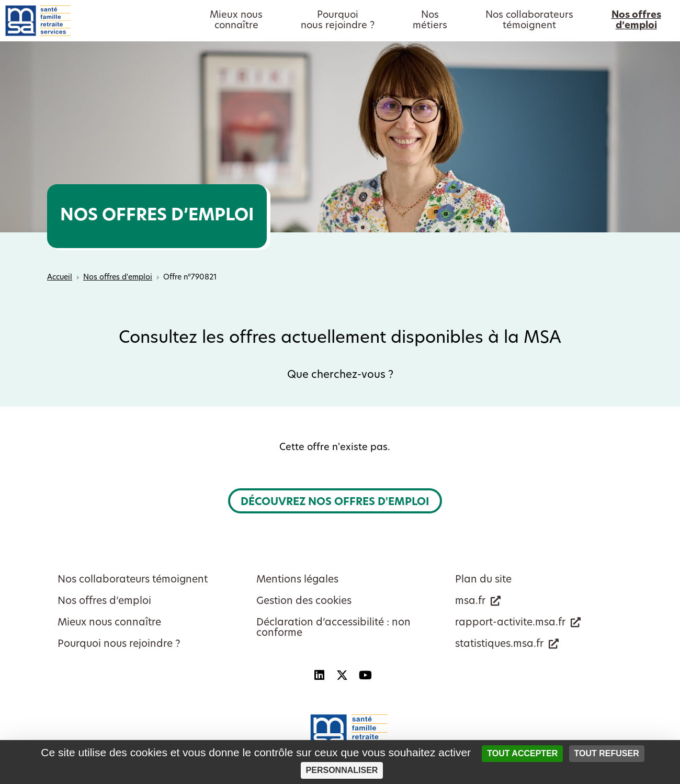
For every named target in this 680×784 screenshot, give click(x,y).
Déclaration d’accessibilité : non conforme (333, 628)
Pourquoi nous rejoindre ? (119, 645)
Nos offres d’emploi (104, 602)
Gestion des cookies (304, 602)
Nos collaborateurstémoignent (529, 21)
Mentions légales (297, 580)
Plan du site (483, 580)
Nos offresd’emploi (636, 21)
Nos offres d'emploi (118, 278)
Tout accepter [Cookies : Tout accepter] (522, 753)
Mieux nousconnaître (236, 21)
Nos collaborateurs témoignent (133, 580)
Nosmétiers (430, 21)
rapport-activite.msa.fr (510, 623)
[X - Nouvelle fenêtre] (342, 675)
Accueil (60, 278)
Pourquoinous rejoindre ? (338, 21)
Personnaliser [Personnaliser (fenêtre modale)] (342, 770)
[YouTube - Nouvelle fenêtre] (365, 675)
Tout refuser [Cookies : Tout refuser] (607, 753)
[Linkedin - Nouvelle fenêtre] (319, 675)
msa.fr (470, 602)
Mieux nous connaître (109, 623)
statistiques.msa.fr (499, 645)
